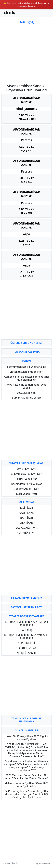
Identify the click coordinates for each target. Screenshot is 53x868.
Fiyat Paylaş (26, 22)
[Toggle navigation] (48, 13)
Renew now (42, 3)
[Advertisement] (26, 53)
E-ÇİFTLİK (8, 13)
